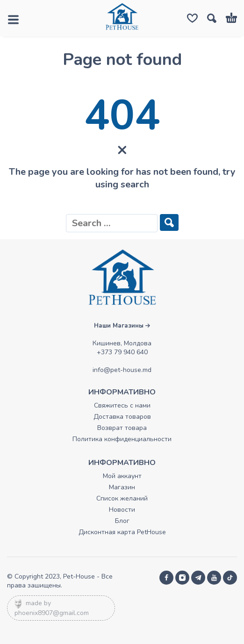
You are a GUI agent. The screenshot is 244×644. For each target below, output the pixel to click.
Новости (122, 510)
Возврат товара (122, 428)
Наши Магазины (122, 326)
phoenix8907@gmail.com (52, 613)
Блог (122, 521)
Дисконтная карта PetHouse (122, 532)
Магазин (122, 487)
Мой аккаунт (122, 476)
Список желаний (122, 498)
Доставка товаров (122, 417)
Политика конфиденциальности (122, 439)
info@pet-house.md (122, 370)
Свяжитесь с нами (122, 405)
